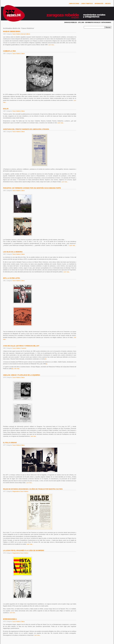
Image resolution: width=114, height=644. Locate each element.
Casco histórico (16, 34)
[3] (12, 369)
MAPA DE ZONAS (74, 4)
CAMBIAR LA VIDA (9, 51)
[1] (46, 359)
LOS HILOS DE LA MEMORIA (13, 252)
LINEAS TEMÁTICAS (87, 4)
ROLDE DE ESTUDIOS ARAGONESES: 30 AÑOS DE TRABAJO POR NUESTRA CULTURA (33, 489)
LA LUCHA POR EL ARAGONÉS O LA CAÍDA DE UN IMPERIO (24, 551)
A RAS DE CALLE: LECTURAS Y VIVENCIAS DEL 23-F (21, 346)
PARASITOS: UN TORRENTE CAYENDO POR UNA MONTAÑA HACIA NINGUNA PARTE (32, 188)
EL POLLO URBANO (10, 443)
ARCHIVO (108, 4)
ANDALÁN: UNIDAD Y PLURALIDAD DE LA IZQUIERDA (22, 375)
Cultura (23, 54)
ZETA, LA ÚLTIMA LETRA (11, 278)
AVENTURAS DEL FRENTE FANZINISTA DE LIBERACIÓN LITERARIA (26, 129)
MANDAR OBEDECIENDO (12, 31)
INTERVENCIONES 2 (10, 619)
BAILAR (6, 109)
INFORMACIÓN (99, 4)
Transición (23, 348)
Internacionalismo (25, 34)
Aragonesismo (16, 491)
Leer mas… (52, 45)
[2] (46, 364)
